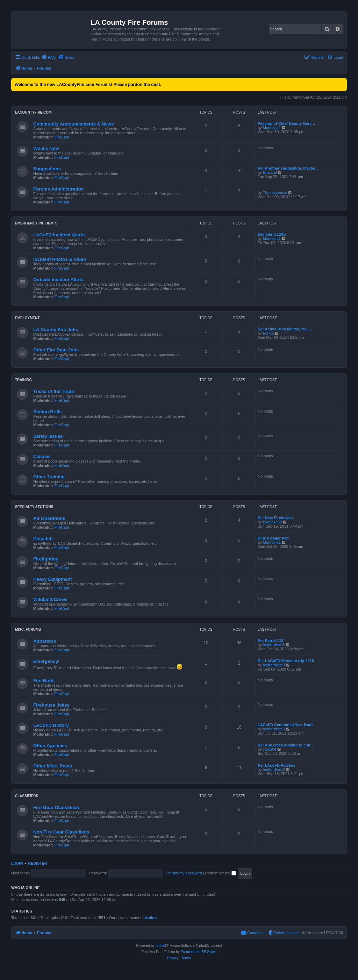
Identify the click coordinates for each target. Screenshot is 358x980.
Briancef (270, 172)
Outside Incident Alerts (58, 280)
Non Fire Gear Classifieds (61, 832)
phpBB (161, 946)
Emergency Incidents (36, 223)
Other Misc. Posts (53, 766)
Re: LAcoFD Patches (277, 765)
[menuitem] (49, 57)
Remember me (220, 873)
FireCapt (62, 137)
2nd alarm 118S (272, 234)
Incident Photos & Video (60, 259)
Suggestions (47, 169)
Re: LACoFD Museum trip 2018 (286, 661)
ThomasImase (275, 193)
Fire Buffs (44, 681)
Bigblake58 (272, 522)
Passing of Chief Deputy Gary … (287, 123)
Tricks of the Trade (54, 391)
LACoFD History (51, 725)
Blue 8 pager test (273, 538)
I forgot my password (184, 873)
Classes (42, 456)
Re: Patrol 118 (270, 641)
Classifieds (27, 796)
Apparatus (45, 641)
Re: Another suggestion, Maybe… (288, 168)
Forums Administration (59, 189)
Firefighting (46, 559)
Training (23, 380)
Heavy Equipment (53, 579)
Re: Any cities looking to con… (286, 745)
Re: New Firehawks (275, 518)
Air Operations (49, 518)
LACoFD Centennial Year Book (286, 725)
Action (151, 918)
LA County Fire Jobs (56, 330)
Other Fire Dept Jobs (56, 350)
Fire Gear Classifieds (56, 807)
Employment (27, 318)
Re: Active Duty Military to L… (285, 329)
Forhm (268, 333)
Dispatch (43, 539)
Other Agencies (50, 746)
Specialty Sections (34, 507)
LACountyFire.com (33, 112)
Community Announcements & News (73, 124)
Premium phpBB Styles (199, 952)
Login (17, 863)
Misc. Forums (28, 630)
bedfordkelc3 (274, 645)
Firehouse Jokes (51, 705)
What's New (46, 148)
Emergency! (46, 661)
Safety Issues (48, 436)
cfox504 (270, 749)
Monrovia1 (272, 128)
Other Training (49, 477)
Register (38, 863)
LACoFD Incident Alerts (59, 235)
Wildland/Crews (50, 599)
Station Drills (47, 412)
